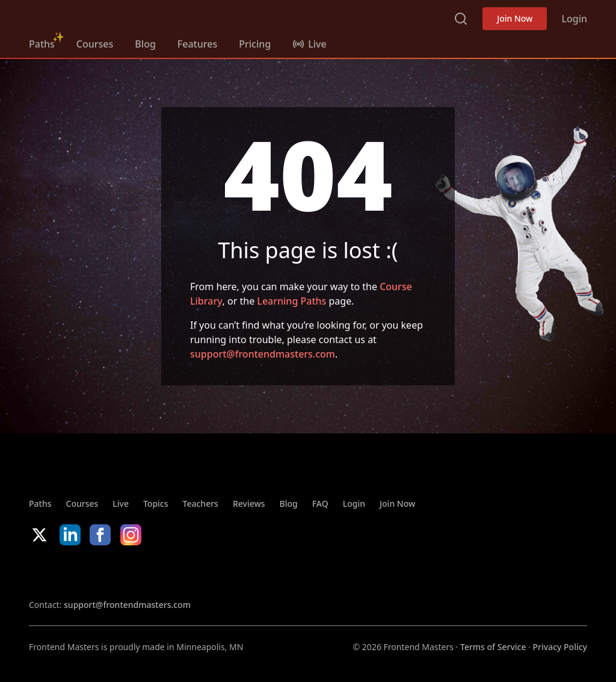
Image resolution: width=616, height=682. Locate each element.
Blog (145, 44)
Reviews (249, 504)
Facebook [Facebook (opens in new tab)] (100, 535)
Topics (156, 504)
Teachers (201, 504)
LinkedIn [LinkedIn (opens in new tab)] (70, 535)
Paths (42, 44)
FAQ (320, 504)
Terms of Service (493, 647)
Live (121, 504)
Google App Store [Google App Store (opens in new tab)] (151, 572)
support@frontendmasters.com (263, 354)
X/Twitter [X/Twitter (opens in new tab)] (39, 535)
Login (574, 19)
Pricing (255, 44)
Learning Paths (291, 301)
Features (197, 44)
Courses (95, 44)
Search (461, 19)
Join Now (515, 18)
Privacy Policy (560, 647)
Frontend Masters (91, 16)
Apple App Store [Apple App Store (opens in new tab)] (65, 572)
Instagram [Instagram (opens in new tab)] (131, 535)
